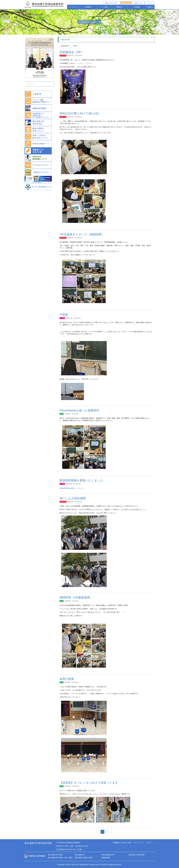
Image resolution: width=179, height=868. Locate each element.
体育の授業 (67, 679)
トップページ (73, 7)
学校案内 (88, 7)
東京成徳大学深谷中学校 (84, 858)
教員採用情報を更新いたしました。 (83, 480)
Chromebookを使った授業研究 (79, 410)
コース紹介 (104, 7)
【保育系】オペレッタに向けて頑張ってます (89, 783)
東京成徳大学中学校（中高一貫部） (61, 858)
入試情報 (137, 7)
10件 (76, 46)
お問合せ (150, 7)
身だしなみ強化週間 (73, 498)
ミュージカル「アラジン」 (84, 63)
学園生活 (119, 7)
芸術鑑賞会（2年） (72, 52)
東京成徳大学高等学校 (137, 855)
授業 (62, 414)
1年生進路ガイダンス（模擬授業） (82, 234)
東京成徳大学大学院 (55, 855)
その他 (62, 318)
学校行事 (63, 55)
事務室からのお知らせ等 (122, 843)
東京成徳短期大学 (108, 855)
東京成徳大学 (80, 855)
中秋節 (64, 315)
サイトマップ (139, 843)
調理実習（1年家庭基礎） (76, 597)
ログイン (150, 843)
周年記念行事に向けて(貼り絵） (80, 113)
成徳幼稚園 (106, 858)
